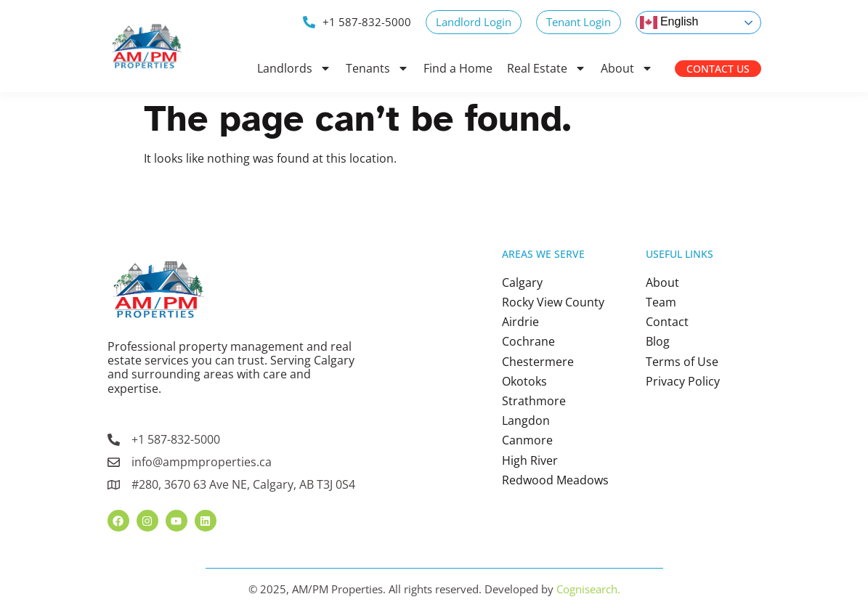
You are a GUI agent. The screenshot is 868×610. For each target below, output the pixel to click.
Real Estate (547, 68)
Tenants (377, 68)
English (669, 23)
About (627, 68)
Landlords (294, 68)
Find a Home (458, 68)
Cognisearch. (588, 589)
